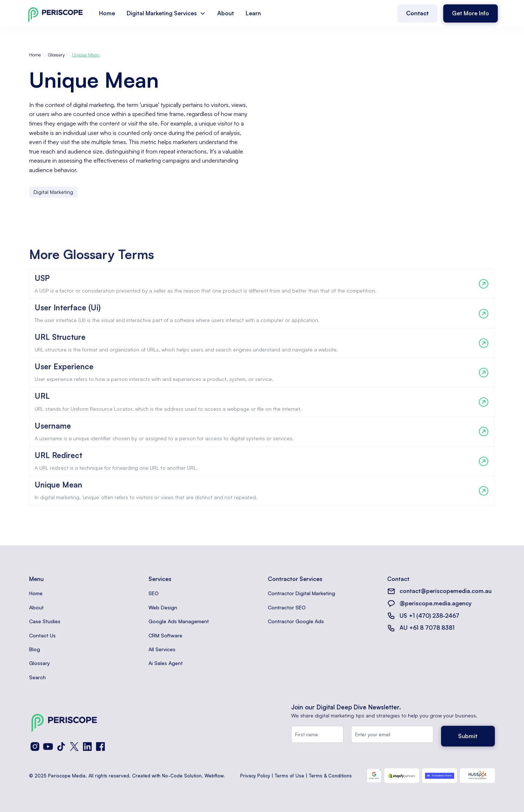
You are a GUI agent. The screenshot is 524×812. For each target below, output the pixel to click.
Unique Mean (86, 55)
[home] (55, 13)
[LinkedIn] (87, 747)
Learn (253, 13)
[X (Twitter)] (74, 747)
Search (37, 677)
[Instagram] (35, 747)
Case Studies (45, 621)
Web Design (163, 607)
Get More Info (471, 13)
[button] (166, 13)
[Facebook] (100, 747)
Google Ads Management (179, 621)
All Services (162, 649)
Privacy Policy (255, 776)
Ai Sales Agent (166, 663)
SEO (154, 593)
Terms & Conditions (330, 776)
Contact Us (42, 635)
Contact (417, 13)
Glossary (56, 55)
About (226, 13)
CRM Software (165, 635)
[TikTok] (61, 747)
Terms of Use (289, 776)
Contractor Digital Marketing (301, 593)
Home (107, 13)
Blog (35, 649)
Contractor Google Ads (296, 621)
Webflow (214, 776)
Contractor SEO (287, 607)
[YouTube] (48, 747)
